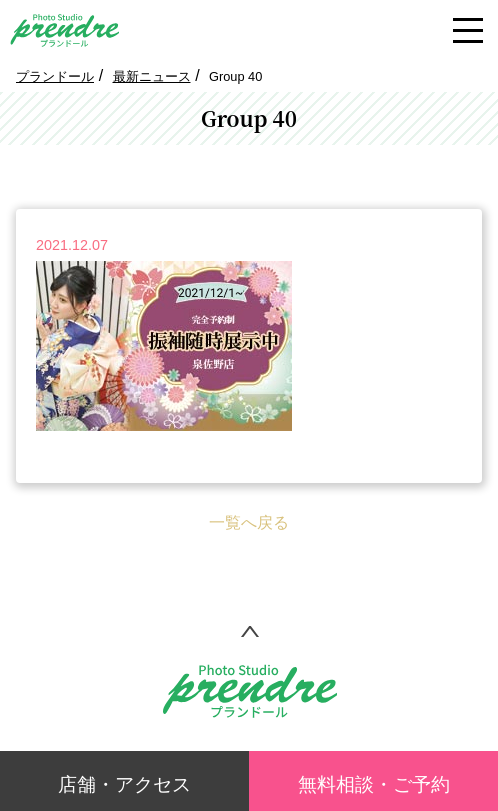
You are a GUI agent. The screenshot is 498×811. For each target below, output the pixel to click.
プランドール (55, 76)
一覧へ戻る (249, 522)
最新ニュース (152, 76)
